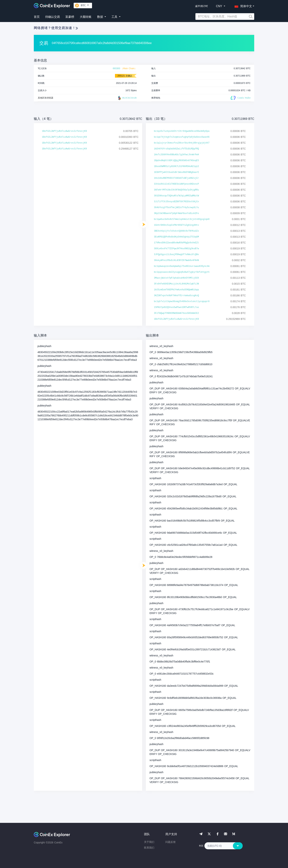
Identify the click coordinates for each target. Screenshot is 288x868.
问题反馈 (170, 842)
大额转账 (86, 17)
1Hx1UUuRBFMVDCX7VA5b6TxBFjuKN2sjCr (176, 178)
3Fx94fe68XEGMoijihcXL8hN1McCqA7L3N (176, 284)
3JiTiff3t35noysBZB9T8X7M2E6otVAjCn (176, 202)
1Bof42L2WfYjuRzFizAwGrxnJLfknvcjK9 (64, 131)
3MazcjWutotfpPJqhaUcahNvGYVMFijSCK (176, 278)
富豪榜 (70, 17)
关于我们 (149, 842)
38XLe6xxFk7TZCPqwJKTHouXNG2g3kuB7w (176, 249)
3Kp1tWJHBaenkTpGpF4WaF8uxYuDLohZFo (176, 213)
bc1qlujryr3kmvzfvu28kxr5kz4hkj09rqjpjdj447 (182, 143)
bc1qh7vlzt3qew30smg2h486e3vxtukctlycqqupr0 (182, 302)
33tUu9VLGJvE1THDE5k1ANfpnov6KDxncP (176, 184)
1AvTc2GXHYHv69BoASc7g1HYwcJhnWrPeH (176, 155)
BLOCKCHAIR (127, 98)
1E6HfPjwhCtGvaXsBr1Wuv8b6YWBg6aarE (176, 172)
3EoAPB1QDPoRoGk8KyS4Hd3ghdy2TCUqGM (176, 237)
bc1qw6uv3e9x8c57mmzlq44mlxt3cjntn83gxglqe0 (182, 219)
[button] (242, 6)
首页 (37, 17)
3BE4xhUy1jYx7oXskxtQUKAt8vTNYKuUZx (176, 231)
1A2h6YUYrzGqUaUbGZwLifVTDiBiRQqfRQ (176, 149)
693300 (116, 68)
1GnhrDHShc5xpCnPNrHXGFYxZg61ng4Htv (176, 225)
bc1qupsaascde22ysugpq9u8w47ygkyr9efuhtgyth (182, 272)
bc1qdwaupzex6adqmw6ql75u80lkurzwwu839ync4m (182, 266)
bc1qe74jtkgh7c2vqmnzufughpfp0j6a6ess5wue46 (182, 137)
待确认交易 (53, 17)
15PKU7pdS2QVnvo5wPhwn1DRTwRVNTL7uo (176, 307)
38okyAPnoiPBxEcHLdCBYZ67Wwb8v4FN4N (176, 260)
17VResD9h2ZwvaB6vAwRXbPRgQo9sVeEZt (176, 243)
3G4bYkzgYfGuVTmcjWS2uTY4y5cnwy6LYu (176, 208)
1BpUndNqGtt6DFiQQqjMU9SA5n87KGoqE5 (176, 161)
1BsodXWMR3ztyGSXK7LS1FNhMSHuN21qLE (176, 166)
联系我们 (149, 848)
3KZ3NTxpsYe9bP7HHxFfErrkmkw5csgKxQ (176, 296)
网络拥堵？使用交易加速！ (56, 28)
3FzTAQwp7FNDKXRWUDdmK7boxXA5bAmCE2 (176, 313)
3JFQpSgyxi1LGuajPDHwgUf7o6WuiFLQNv (176, 255)
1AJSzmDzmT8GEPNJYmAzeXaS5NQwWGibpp (176, 290)
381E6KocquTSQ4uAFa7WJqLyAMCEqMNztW (176, 196)
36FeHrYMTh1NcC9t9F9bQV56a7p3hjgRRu (176, 190)
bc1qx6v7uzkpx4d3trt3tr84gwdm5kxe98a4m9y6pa (182, 131)
